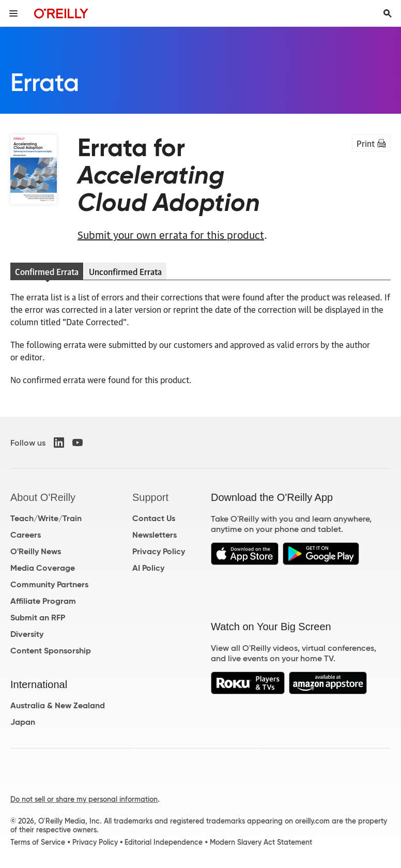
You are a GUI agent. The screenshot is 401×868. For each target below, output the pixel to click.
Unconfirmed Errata (125, 271)
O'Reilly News (36, 551)
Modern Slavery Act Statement (261, 842)
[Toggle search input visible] (388, 13)
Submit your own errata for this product (171, 234)
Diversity (27, 634)
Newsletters (155, 535)
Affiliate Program (43, 601)
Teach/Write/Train (46, 518)
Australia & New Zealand (58, 705)
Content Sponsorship (51, 651)
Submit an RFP (38, 618)
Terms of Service (38, 842)
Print (371, 143)
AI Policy (148, 568)
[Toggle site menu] (13, 13)
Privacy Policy (159, 551)
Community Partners (49, 584)
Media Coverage (43, 568)
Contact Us (154, 518)
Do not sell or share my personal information (84, 799)
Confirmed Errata (47, 271)
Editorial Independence (164, 842)
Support (150, 497)
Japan (23, 722)
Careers (26, 535)
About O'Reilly (43, 497)
